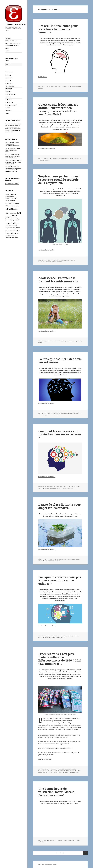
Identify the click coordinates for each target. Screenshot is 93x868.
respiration (49, 262)
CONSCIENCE (9, 83)
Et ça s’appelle (14, 130)
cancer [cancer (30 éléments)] (9, 203)
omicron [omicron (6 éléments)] (8, 229)
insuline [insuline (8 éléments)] (16, 221)
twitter (7, 48)
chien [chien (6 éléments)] (10, 206)
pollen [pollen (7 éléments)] (16, 229)
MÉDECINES (9, 100)
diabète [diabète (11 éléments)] (8, 213)
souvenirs (70, 488)
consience (47, 488)
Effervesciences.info (15, 24)
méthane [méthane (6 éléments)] (8, 227)
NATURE (8, 108)
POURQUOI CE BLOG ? (11, 41)
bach (78, 840)
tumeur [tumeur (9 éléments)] (8, 233)
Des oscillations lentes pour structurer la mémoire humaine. (13, 150)
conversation (42, 262)
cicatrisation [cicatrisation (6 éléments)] (15, 206)
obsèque (57, 561)
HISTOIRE (8, 97)
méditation (41, 842)
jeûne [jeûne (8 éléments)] (7, 223)
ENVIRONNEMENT (10, 94)
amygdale (46, 415)
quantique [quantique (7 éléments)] (13, 231)
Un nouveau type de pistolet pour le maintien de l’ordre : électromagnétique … (13, 156)
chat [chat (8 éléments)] (7, 206)
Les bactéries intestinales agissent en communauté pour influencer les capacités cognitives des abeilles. (13, 169)
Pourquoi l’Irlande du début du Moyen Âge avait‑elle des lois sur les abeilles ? (13, 162)
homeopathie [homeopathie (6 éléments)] (9, 219)
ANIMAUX (8, 75)
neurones (64, 488)
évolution (58, 638)
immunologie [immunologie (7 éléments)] (16, 219)
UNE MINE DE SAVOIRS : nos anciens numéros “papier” (13, 45)
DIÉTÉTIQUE (9, 89)
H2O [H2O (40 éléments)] (15, 216)
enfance (53, 638)
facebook (8, 51)
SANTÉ (7, 113)
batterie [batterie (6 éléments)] (13, 201)
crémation (52, 561)
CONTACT (8, 38)
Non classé (8, 111)
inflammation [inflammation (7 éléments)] (9, 221)
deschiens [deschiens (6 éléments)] (16, 209)
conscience (47, 638)
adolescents (70, 341)
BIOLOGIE (8, 81)
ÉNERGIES (8, 92)
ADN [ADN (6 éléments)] (11, 194)
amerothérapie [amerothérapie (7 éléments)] (10, 196)
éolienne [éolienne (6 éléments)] (14, 235)
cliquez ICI (56, 748)
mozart (46, 842)
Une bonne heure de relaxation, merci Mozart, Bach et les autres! (57, 792)
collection (67, 772)
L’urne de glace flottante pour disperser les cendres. (59, 506)
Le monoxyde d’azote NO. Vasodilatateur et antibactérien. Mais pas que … (13, 144)
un (19, 130)
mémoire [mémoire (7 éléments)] (15, 225)
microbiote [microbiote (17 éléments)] (14, 223)
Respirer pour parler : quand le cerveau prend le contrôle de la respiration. (59, 180)
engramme (53, 488)
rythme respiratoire (57, 262)
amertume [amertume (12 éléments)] (9, 198)
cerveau (74, 87)
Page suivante (85, 853)
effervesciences (74, 772)
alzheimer (41, 415)
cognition (79, 87)
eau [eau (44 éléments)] (19, 213)
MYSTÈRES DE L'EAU (11, 105)
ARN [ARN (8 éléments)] (15, 198)
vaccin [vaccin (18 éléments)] (14, 233)
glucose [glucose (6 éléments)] (10, 217)
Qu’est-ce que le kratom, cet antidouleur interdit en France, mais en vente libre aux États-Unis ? (58, 109)
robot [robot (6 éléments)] (18, 231)
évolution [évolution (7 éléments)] (16, 237)
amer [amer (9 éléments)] (14, 194)
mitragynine (47, 160)
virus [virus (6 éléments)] (18, 233)
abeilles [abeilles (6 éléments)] (7, 194)
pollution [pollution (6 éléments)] (8, 231)
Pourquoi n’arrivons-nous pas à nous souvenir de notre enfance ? (60, 580)
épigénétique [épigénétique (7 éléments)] (9, 237)
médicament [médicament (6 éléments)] (9, 225)
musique (79, 341)
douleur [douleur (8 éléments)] (14, 213)
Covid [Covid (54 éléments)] (9, 209)
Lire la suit (42, 77)
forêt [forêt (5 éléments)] (7, 217)
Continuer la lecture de (47, 148)
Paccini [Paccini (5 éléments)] (12, 229)
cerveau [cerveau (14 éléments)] (16, 203)
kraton (42, 160)
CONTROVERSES (10, 86)
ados (75, 341)
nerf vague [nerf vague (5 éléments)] (13, 227)
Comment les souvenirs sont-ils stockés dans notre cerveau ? (60, 434)
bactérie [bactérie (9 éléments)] (8, 200)
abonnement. (9, 132)
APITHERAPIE (9, 78)
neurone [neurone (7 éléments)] (18, 227)
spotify (40, 343)
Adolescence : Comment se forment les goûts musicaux (58, 280)
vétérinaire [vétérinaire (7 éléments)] (9, 235)
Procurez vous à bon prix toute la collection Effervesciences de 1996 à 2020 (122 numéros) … (60, 659)
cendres (47, 561)
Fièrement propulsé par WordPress (48, 864)
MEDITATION (9, 102)
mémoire (41, 88)
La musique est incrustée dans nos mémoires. (60, 361)
